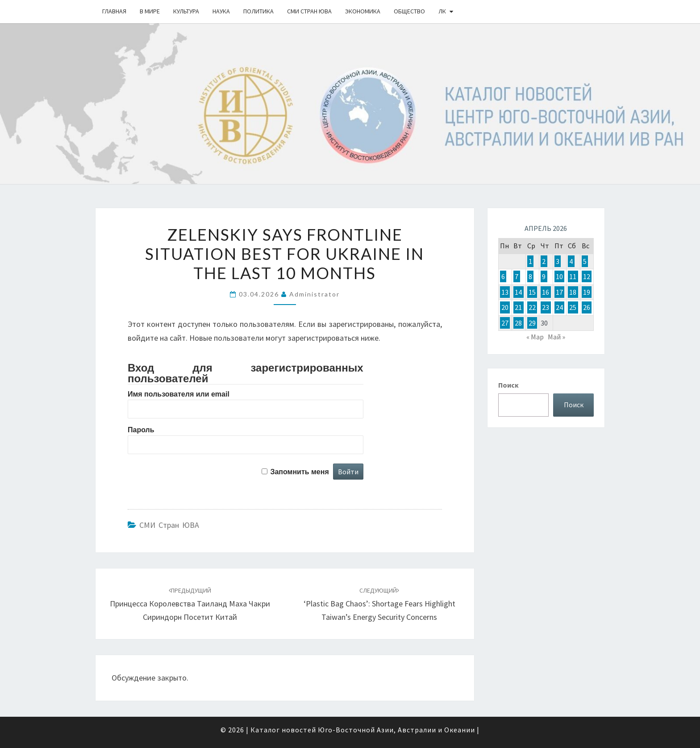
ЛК (442, 11)
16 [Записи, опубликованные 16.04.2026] (546, 292)
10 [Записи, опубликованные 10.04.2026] (559, 276)
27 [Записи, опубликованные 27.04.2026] (505, 323)
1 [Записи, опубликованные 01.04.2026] (530, 261)
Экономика (363, 11)
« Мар (535, 337)
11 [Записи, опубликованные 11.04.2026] (573, 276)
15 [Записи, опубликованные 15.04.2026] (532, 292)
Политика (258, 11)
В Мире (150, 11)
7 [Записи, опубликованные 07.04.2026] (517, 276)
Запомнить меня (299, 472)
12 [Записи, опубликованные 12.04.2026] (587, 276)
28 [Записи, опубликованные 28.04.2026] (518, 323)
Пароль (141, 430)
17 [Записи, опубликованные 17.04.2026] (559, 292)
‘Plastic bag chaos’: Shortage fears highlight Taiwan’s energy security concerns (379, 604)
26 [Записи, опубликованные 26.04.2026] (587, 307)
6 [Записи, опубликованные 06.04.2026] (503, 276)
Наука (221, 11)
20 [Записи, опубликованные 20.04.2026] (505, 307)
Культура (186, 11)
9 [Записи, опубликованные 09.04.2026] (544, 276)
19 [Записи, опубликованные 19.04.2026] (587, 292)
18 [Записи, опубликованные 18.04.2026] (573, 292)
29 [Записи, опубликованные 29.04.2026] (532, 323)
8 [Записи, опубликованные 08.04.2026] (530, 276)
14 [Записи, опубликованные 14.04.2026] (518, 292)
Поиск (508, 385)
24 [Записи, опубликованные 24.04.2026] (559, 307)
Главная (114, 11)
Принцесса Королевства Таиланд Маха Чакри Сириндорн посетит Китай (190, 604)
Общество (409, 11)
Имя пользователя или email (179, 394)
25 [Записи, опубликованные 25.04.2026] (573, 307)
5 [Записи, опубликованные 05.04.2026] (585, 261)
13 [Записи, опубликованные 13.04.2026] (505, 292)
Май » (556, 337)
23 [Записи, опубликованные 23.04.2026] (546, 307)
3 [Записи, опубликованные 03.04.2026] (558, 261)
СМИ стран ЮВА (309, 11)
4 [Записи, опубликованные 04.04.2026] (571, 261)
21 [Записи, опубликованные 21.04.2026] (518, 307)
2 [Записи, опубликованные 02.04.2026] (544, 261)
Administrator (315, 294)
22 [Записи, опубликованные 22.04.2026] (532, 307)
